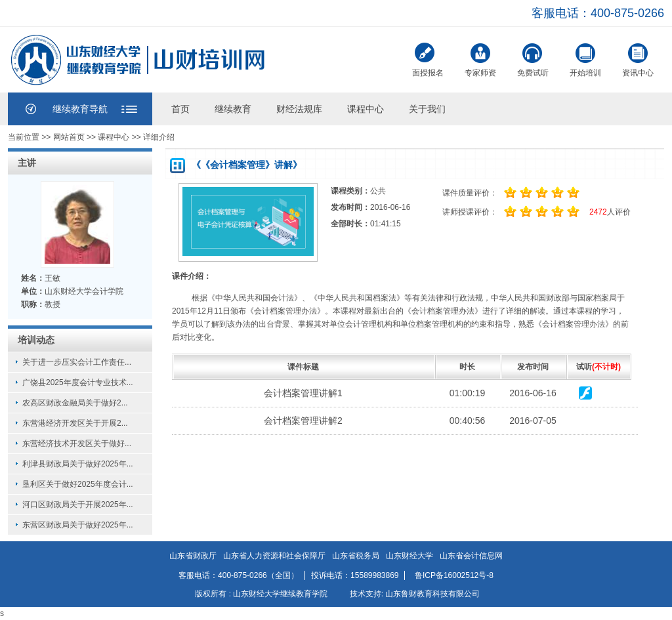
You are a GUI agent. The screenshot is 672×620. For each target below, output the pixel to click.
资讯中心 (638, 59)
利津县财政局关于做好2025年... (78, 464)
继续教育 (233, 109)
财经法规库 (299, 109)
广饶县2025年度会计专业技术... (78, 382)
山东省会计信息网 (471, 556)
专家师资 (480, 59)
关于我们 (427, 109)
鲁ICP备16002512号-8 (454, 575)
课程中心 (366, 109)
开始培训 (585, 59)
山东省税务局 (356, 556)
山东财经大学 (409, 556)
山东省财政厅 (193, 556)
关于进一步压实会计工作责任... (77, 362)
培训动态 (36, 340)
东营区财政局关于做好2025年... (78, 525)
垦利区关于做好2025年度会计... (78, 484)
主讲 (27, 163)
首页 (180, 109)
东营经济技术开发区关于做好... (77, 444)
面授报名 (428, 60)
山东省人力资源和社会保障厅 (274, 556)
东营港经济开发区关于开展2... (75, 423)
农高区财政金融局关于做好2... (75, 403)
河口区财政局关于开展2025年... (78, 505)
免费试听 (533, 59)
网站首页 (69, 137)
